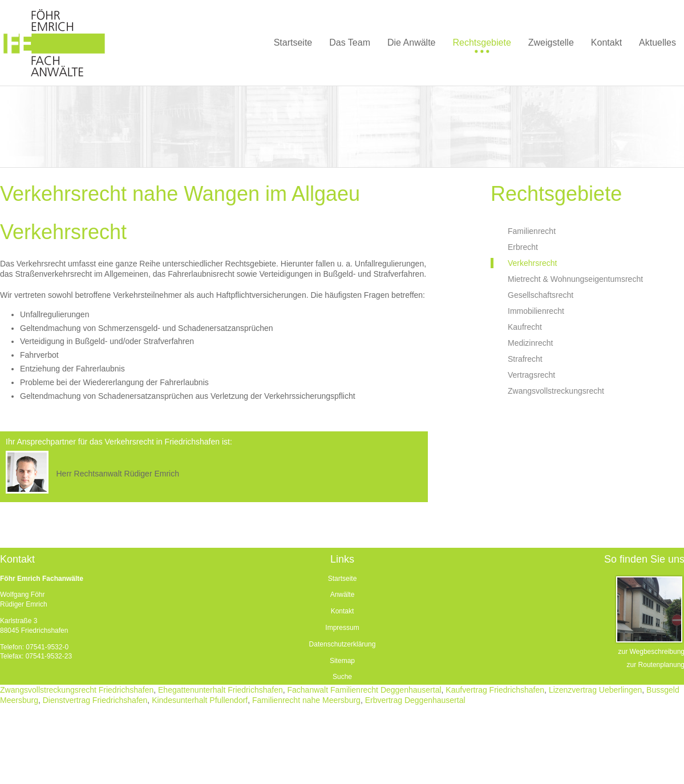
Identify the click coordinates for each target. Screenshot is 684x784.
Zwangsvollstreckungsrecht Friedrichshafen (77, 690)
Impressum (342, 628)
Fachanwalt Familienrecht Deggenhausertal (365, 690)
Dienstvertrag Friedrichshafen (95, 700)
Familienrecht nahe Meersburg (306, 700)
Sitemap (342, 661)
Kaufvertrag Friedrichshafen (495, 690)
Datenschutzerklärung (343, 644)
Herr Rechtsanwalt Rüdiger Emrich (118, 474)
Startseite (343, 579)
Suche (342, 677)
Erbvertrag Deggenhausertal (415, 700)
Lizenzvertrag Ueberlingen (595, 690)
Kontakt (343, 611)
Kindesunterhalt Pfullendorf (200, 700)
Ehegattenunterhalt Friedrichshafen (220, 690)
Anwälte (343, 595)
